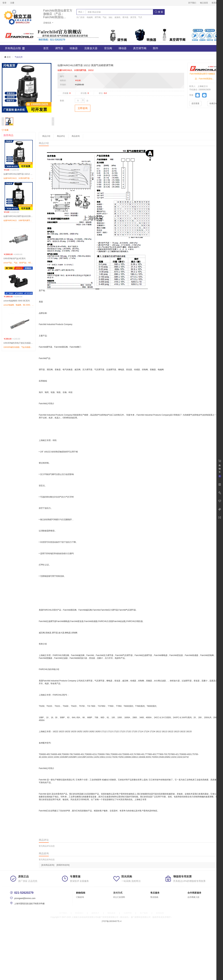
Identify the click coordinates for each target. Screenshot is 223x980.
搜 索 (159, 12)
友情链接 (160, 913)
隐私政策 (111, 913)
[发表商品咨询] (48, 865)
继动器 (123, 48)
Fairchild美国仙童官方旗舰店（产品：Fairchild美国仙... (58, 14)
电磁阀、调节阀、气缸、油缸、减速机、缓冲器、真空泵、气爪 (114, 17)
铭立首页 (204, 3)
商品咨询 (76, 136)
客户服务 (144, 913)
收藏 (5, 130)
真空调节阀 (140, 48)
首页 (46, 48)
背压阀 (108, 48)
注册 (12, 3)
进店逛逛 (195, 103)
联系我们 (216, 3)
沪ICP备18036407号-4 (111, 921)
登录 (4, 3)
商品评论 (61, 136)
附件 (156, 48)
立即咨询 (83, 108)
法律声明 (128, 913)
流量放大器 (91, 48)
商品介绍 (46, 136)
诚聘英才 (95, 913)
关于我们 (192, 3)
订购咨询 (80, 897)
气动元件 (19, 57)
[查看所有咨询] (63, 865)
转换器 (74, 48)
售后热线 (154, 897)
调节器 (59, 48)
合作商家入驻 (193, 897)
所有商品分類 (15, 48)
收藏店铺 (213, 103)
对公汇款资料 (119, 897)
